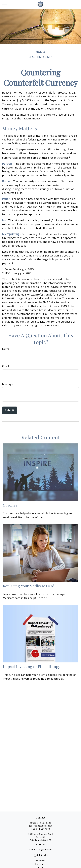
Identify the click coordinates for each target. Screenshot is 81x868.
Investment (40, 864)
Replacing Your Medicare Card (29, 586)
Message (8, 384)
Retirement (41, 861)
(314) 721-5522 (44, 823)
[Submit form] (10, 410)
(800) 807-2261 (45, 826)
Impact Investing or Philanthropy (31, 666)
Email (6, 366)
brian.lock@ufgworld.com (40, 849)
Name (6, 349)
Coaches (10, 505)
